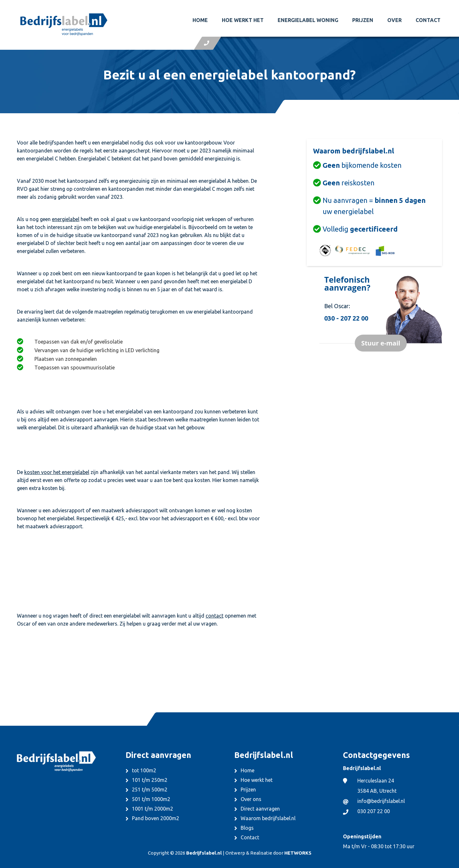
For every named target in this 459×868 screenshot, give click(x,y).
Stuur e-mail (381, 343)
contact (215, 616)
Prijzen (363, 20)
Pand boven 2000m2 (156, 818)
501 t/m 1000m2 (151, 799)
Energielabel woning (308, 20)
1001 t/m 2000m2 (153, 809)
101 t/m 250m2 (150, 780)
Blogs (247, 828)
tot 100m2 (144, 770)
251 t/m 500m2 (150, 790)
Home (200, 20)
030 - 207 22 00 (346, 318)
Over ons (251, 799)
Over (394, 20)
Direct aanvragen (260, 809)
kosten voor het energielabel (57, 472)
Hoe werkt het (243, 20)
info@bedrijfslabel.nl (381, 801)
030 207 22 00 (374, 811)
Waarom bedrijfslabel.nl (268, 818)
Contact (428, 20)
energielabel (66, 219)
